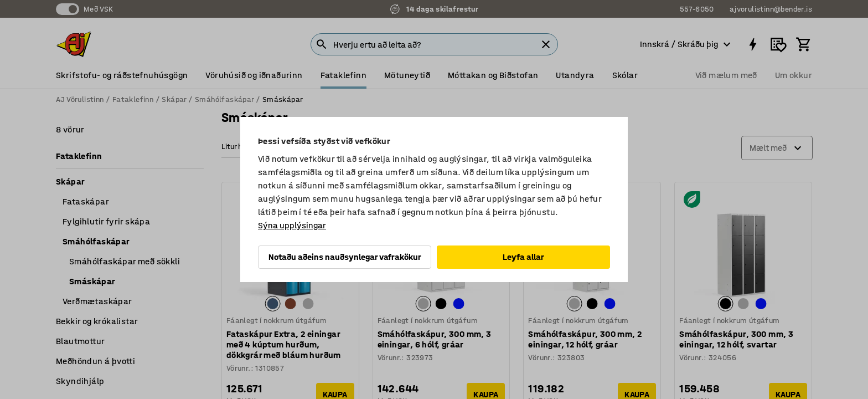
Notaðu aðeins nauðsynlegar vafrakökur (345, 257)
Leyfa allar (523, 257)
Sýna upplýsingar (292, 225)
